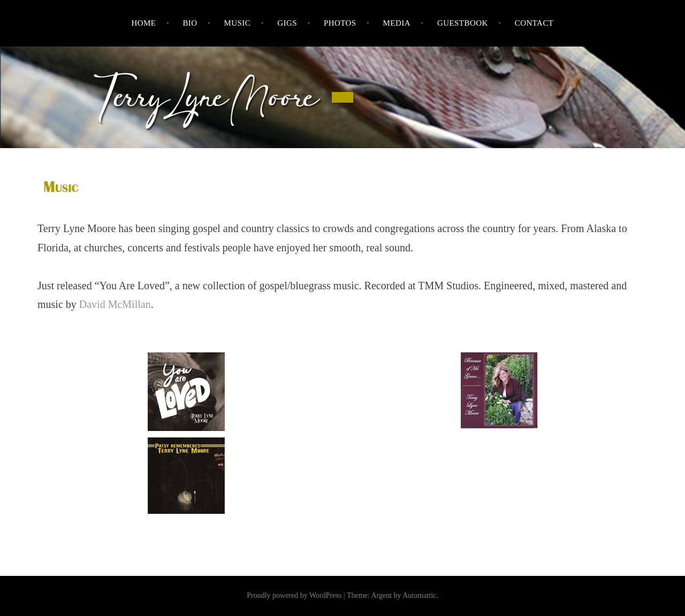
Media (397, 23)
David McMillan (115, 304)
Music (237, 23)
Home (144, 23)
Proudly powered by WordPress (294, 595)
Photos (340, 23)
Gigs (287, 23)
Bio (190, 23)
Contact (534, 23)
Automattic (419, 595)
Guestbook (463, 23)
